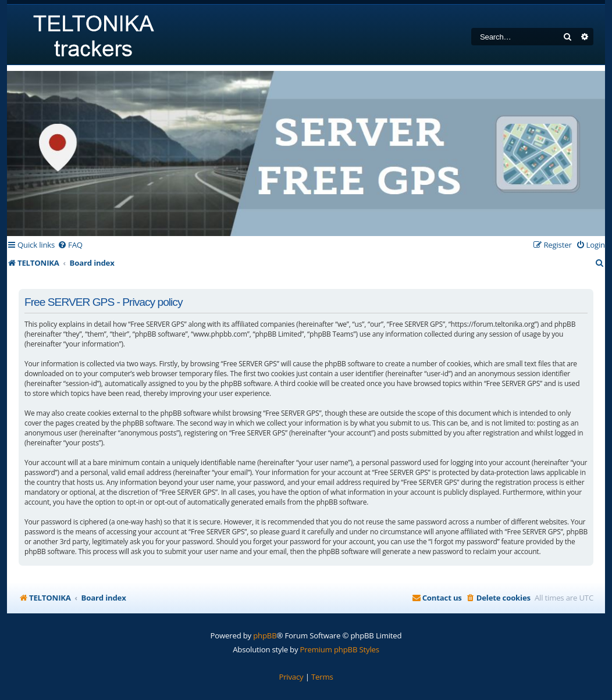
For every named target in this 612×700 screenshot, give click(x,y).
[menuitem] (70, 245)
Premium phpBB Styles (340, 649)
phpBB (265, 635)
